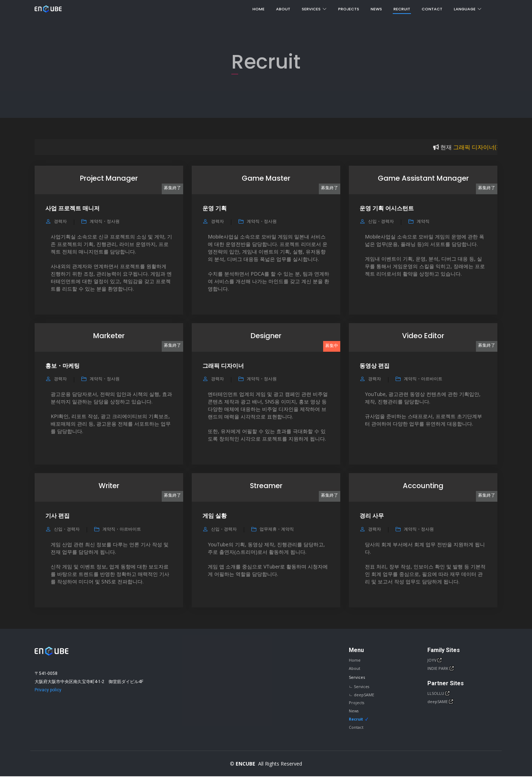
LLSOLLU (436, 694)
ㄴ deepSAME (362, 695)
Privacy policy (48, 690)
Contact (432, 9)
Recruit (402, 9)
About (283, 9)
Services (314, 9)
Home (259, 9)
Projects (349, 9)
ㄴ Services (359, 687)
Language (468, 9)
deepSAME (438, 702)
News (376, 9)
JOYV (433, 660)
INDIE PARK (438, 669)
